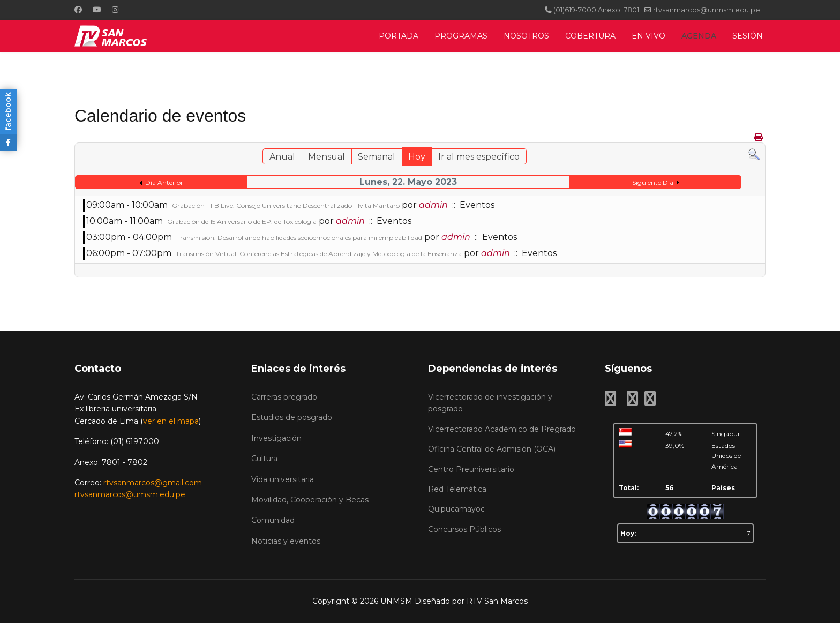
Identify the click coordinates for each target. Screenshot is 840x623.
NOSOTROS (526, 36)
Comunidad (273, 520)
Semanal (377, 157)
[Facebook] (78, 10)
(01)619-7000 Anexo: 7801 (596, 10)
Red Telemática (457, 489)
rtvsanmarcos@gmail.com (153, 483)
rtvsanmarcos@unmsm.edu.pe (707, 10)
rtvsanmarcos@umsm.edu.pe (130, 494)
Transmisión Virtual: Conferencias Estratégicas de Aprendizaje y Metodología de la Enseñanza (319, 254)
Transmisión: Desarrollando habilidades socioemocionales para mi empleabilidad (299, 238)
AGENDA (699, 36)
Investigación (276, 438)
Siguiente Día (653, 182)
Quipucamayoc (456, 509)
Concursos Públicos (464, 529)
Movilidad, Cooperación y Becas (310, 500)
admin (433, 205)
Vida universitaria (283, 479)
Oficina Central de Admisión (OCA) (492, 449)
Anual (282, 157)
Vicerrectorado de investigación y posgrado (490, 403)
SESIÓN (748, 36)
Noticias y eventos (286, 541)
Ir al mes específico (479, 157)
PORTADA (399, 36)
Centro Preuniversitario (471, 469)
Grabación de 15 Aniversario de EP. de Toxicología (242, 222)
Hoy (417, 157)
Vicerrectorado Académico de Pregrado (502, 429)
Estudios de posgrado (292, 417)
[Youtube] (97, 10)
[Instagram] (115, 10)
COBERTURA (590, 36)
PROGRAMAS (461, 36)
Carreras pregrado (284, 397)
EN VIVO (648, 36)
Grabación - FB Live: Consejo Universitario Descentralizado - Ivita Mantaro (286, 205)
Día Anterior (164, 182)
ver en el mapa (171, 421)
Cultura (264, 459)
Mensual (327, 157)
